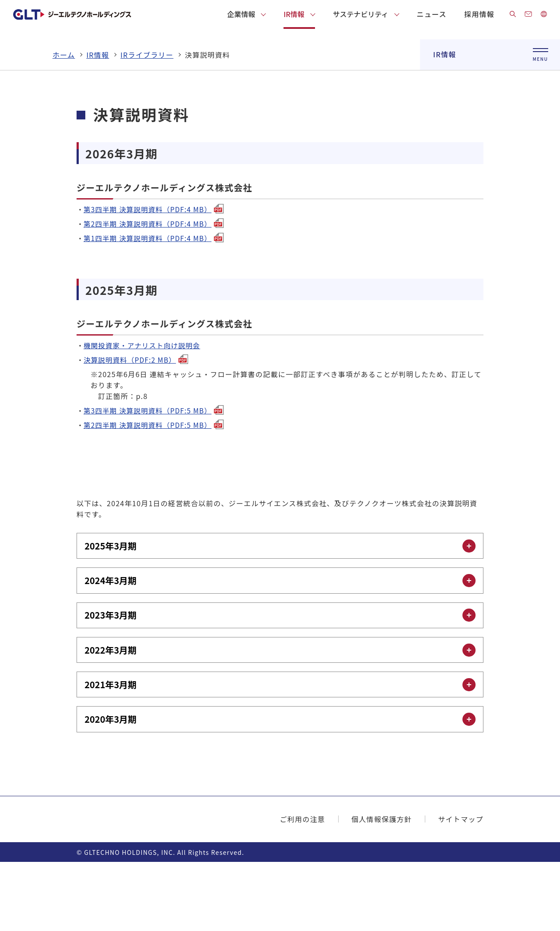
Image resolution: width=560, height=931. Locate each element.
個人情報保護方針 (381, 888)
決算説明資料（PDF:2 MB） (138, 422)
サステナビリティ (361, 14)
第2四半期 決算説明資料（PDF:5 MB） (156, 487)
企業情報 (241, 14)
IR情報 (294, 14)
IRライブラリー (147, 117)
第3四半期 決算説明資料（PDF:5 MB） (156, 472)
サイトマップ (461, 888)
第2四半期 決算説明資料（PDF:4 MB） (156, 286)
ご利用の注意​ (302, 888)
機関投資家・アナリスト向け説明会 (144, 407)
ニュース (432, 14)
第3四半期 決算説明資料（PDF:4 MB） (156, 271)
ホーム (64, 117)
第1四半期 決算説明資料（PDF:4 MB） (156, 300)
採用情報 (479, 14)
